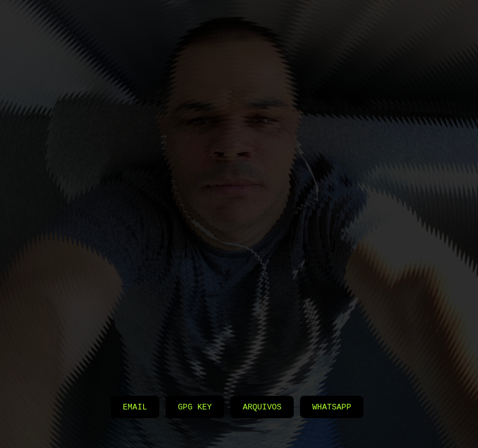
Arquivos (262, 406)
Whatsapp (332, 406)
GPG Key (195, 406)
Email (135, 406)
